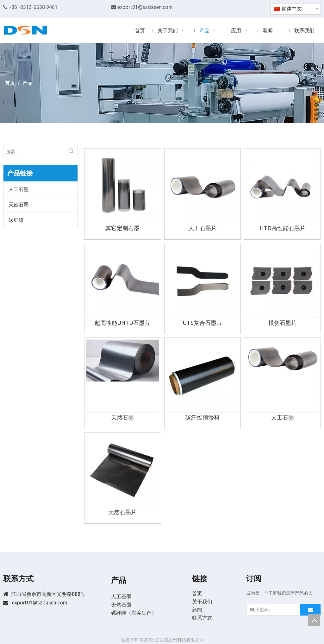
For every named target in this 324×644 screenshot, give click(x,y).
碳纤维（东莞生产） (134, 613)
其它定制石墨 (122, 228)
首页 (197, 593)
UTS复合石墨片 (202, 323)
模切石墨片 (283, 323)
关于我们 (202, 602)
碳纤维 (16, 220)
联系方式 (202, 618)
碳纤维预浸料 (202, 417)
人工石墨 (19, 189)
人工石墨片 (202, 228)
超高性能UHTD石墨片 (122, 323)
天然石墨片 (122, 512)
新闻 (197, 610)
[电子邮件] (272, 610)
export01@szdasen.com (145, 7)
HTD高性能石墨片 (283, 228)
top (314, 620)
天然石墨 (19, 205)
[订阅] (310, 610)
